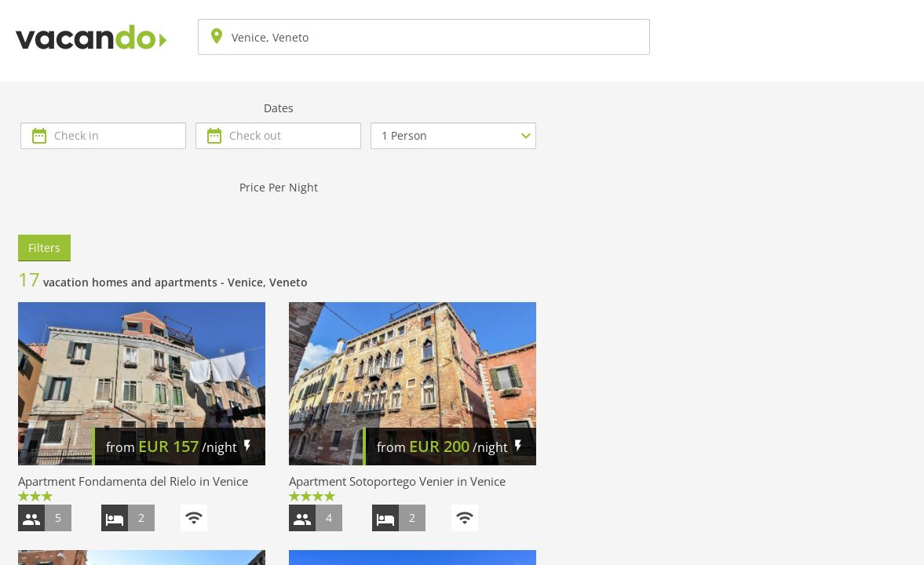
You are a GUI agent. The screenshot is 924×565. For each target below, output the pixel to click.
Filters (44, 248)
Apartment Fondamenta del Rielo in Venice (133, 481)
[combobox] (424, 37)
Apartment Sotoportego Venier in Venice (397, 481)
